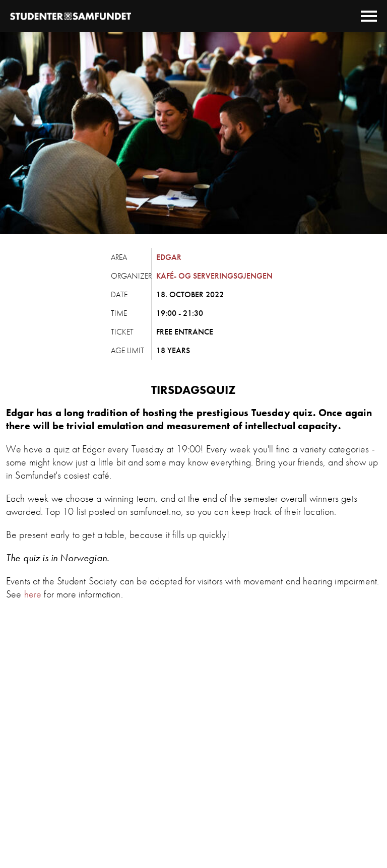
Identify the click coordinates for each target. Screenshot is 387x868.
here (33, 594)
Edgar (169, 257)
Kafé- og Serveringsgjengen (214, 276)
